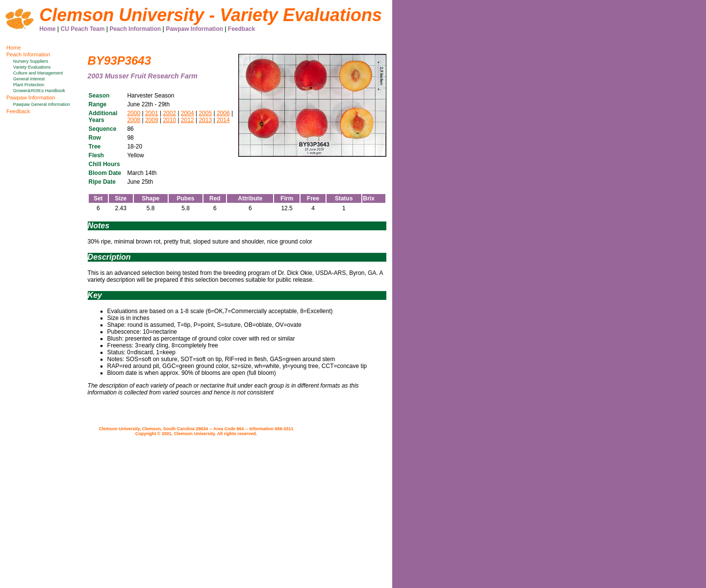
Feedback (241, 29)
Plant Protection (29, 85)
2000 (134, 113)
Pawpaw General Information (42, 104)
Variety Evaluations (32, 67)
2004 (188, 113)
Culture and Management (38, 73)
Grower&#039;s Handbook (39, 91)
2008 (134, 120)
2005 (205, 113)
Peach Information (135, 29)
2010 (169, 120)
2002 (169, 113)
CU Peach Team (83, 29)
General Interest (29, 79)
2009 (152, 120)
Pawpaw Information (194, 29)
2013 (205, 120)
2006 (223, 113)
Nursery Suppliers (31, 61)
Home (47, 29)
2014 (223, 120)
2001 (152, 113)
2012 (188, 120)
